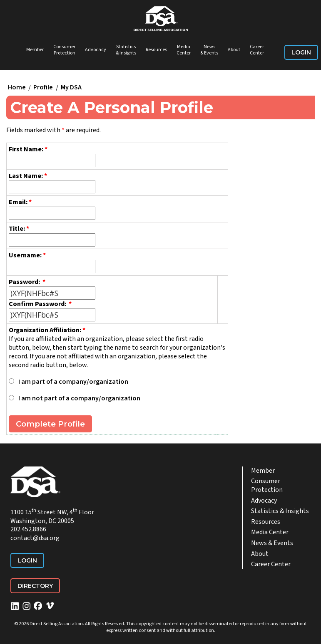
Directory (35, 586)
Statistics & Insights (126, 50)
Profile (43, 88)
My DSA (71, 88)
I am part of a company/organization (73, 382)
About (234, 50)
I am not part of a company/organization (79, 398)
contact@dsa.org (35, 538)
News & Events (209, 50)
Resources (156, 50)
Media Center (184, 50)
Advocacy (96, 50)
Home (17, 88)
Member (35, 50)
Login (301, 52)
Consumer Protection (64, 50)
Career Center (257, 50)
